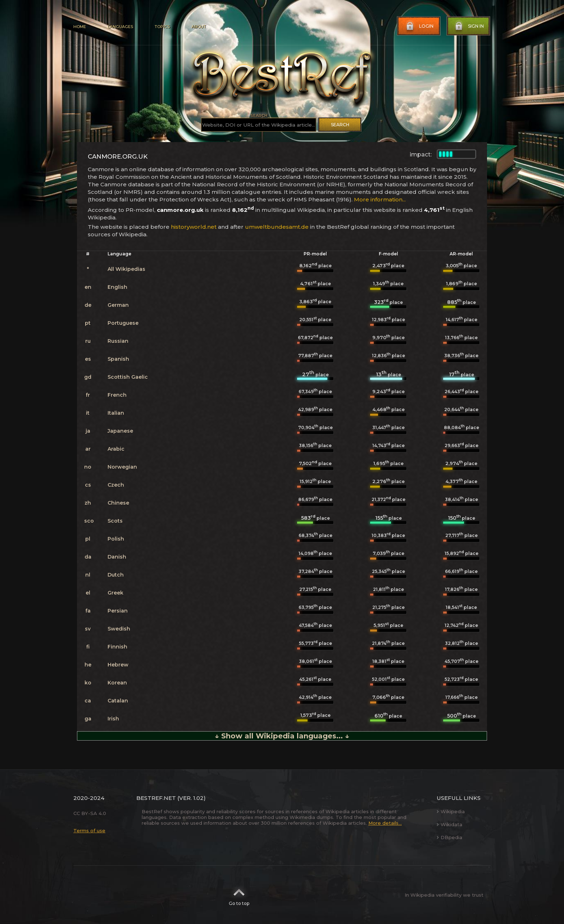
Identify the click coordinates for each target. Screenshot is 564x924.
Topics (162, 27)
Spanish (118, 359)
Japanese (120, 431)
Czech (116, 485)
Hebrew (118, 665)
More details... (385, 823)
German (118, 305)
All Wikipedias (126, 269)
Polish (116, 539)
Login (419, 26)
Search (340, 125)
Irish (113, 719)
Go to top (239, 895)
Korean (117, 683)
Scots (115, 521)
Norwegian (122, 467)
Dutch (116, 575)
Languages (120, 27)
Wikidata (449, 824)
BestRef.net (156, 798)
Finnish (117, 647)
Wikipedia (451, 811)
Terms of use (89, 830)
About (199, 27)
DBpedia (449, 837)
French (117, 395)
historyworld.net (194, 227)
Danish (117, 557)
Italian (116, 413)
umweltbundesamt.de (277, 227)
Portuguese (123, 323)
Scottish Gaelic (128, 377)
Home (80, 27)
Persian (118, 611)
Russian (118, 341)
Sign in (469, 26)
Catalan (118, 701)
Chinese (118, 503)
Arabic (116, 449)
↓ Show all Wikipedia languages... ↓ (282, 736)
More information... (380, 199)
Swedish (119, 629)
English (117, 287)
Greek (115, 593)
